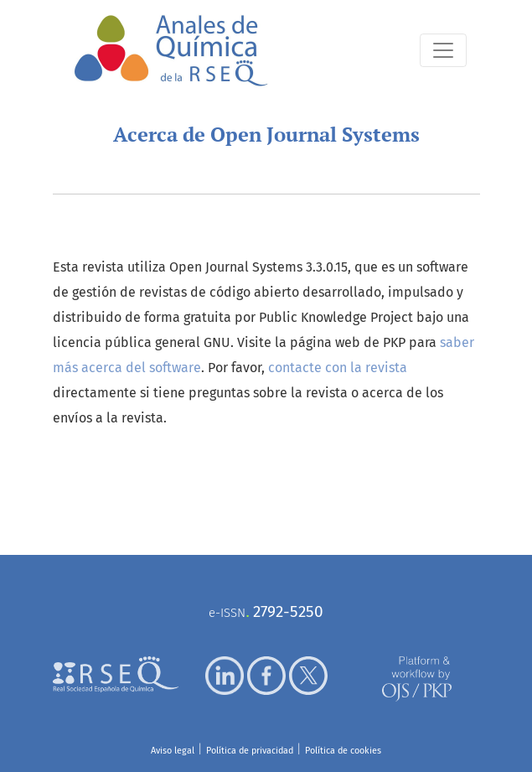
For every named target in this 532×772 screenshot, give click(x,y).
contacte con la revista (338, 368)
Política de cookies (343, 751)
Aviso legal (173, 751)
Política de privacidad (250, 751)
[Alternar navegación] (443, 50)
